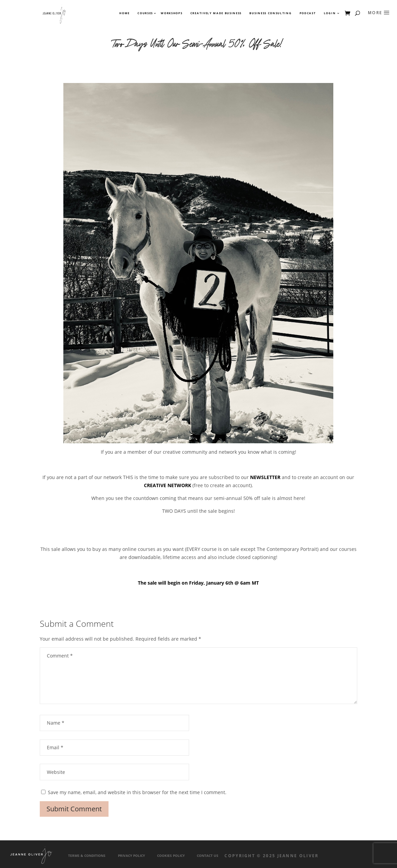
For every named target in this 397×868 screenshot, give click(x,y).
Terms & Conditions (87, 856)
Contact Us (208, 856)
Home (125, 13)
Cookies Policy (171, 856)
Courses (145, 13)
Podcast (308, 13)
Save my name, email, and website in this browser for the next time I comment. (137, 792)
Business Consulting (270, 13)
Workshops (172, 13)
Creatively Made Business (216, 13)
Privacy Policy (131, 856)
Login (330, 13)
